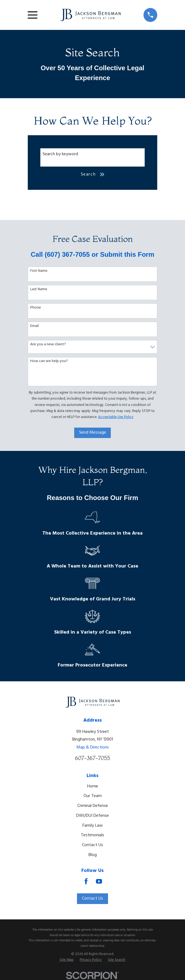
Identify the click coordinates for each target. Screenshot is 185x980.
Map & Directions (93, 747)
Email (34, 326)
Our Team (93, 796)
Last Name (39, 290)
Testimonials (93, 835)
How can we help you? (49, 361)
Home (93, 786)
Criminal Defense (93, 806)
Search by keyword (60, 154)
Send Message (93, 433)
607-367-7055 (93, 758)
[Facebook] (86, 881)
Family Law (93, 826)
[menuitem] (67, 960)
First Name (39, 271)
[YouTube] (99, 881)
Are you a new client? (48, 345)
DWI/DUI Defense (93, 816)
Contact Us (93, 845)
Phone (36, 308)
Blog (93, 855)
